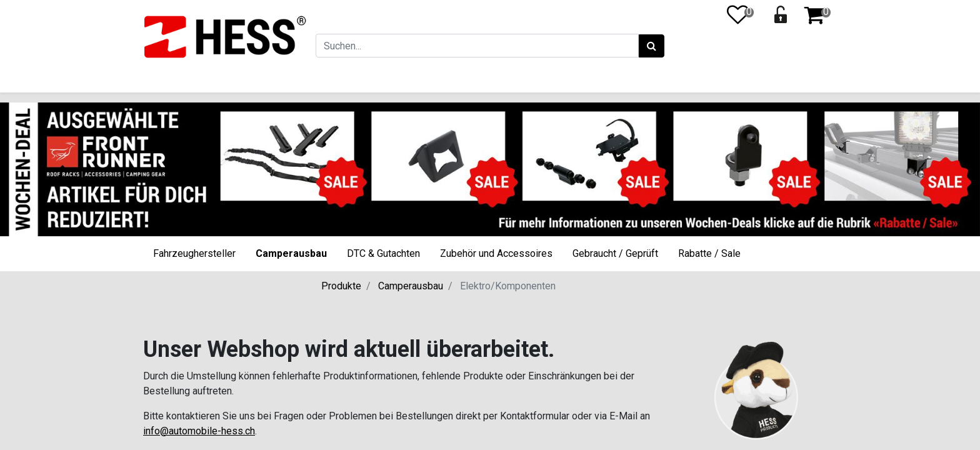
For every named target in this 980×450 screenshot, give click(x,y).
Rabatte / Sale (709, 253)
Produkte (341, 286)
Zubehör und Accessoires (496, 253)
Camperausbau (291, 253)
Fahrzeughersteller (194, 253)
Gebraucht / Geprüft (615, 253)
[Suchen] (651, 46)
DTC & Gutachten (383, 253)
